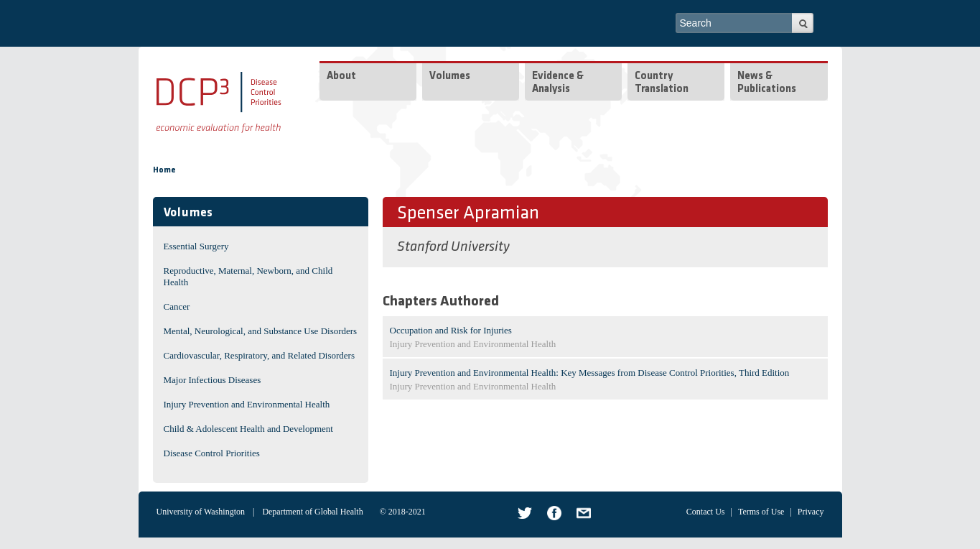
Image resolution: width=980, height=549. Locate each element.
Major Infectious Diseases (213, 380)
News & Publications (767, 83)
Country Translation (662, 83)
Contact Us (706, 512)
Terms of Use (761, 512)
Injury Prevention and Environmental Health (247, 404)
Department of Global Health (312, 512)
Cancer (177, 306)
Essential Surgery (196, 246)
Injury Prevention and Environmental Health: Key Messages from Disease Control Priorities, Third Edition (590, 373)
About (341, 77)
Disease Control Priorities (212, 453)
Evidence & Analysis (558, 83)
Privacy (811, 512)
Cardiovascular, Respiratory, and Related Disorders (260, 355)
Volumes (450, 77)
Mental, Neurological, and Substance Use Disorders (261, 331)
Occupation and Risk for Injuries (451, 330)
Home (164, 170)
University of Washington (201, 512)
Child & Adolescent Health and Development (248, 429)
